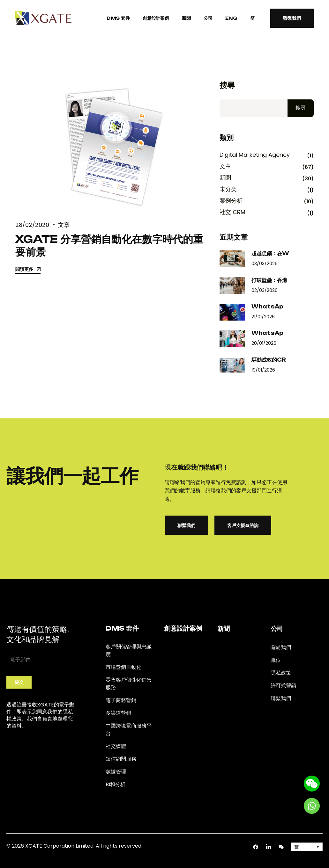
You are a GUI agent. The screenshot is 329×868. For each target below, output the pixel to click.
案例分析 (231, 201)
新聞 (186, 18)
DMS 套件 (118, 18)
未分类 (228, 189)
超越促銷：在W (270, 253)
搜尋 (227, 85)
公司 (208, 18)
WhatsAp (267, 307)
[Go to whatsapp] (312, 805)
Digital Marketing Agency (255, 155)
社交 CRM (232, 212)
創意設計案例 (156, 18)
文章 (64, 225)
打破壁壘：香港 (269, 280)
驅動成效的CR (269, 360)
